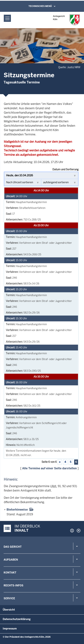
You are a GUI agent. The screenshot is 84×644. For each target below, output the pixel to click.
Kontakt (10, 573)
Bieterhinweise (17, 510)
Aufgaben (11, 560)
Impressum (10, 629)
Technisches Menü (40, 6)
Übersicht (9, 610)
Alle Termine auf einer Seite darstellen (49, 468)
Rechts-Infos (14, 585)
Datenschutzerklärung (17, 619)
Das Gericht (13, 547)
